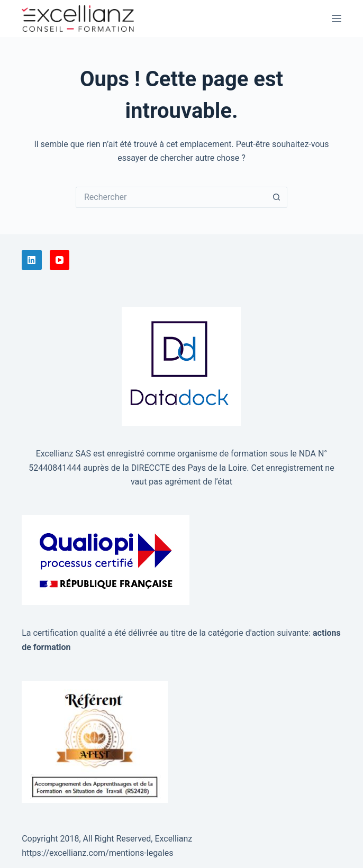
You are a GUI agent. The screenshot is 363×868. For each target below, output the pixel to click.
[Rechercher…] (171, 197)
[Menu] (337, 19)
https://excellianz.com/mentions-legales (97, 853)
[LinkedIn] (32, 260)
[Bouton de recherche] (277, 197)
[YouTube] (60, 260)
